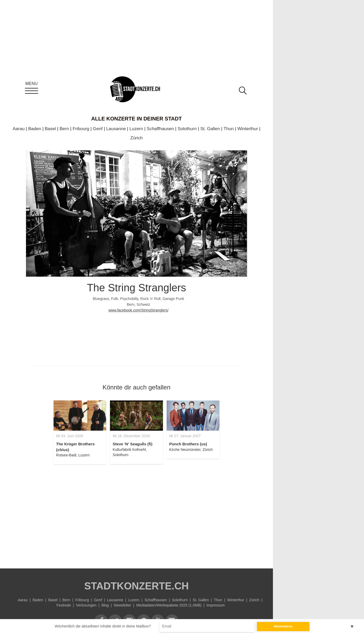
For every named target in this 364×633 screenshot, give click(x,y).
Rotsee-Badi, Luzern (73, 455)
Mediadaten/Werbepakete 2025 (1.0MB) (169, 605)
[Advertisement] (136, 513)
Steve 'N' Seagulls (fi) (132, 444)
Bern (64, 129)
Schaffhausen (160, 129)
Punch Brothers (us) (188, 444)
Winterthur (247, 129)
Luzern (136, 129)
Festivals (64, 605)
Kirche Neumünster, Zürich (191, 450)
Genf (98, 129)
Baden (35, 129)
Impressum (216, 605)
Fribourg (81, 129)
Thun (229, 129)
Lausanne (116, 129)
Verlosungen (86, 605)
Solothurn (187, 129)
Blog (105, 605)
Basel (51, 129)
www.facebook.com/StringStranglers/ (138, 310)
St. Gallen (210, 129)
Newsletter (123, 605)
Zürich (137, 138)
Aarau (19, 129)
